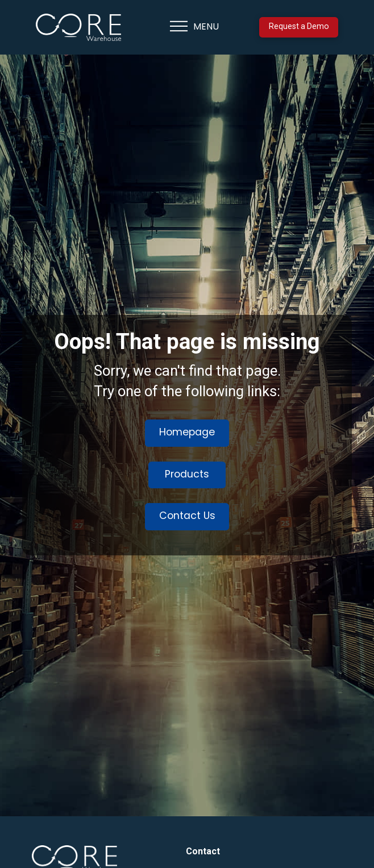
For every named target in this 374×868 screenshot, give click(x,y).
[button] (194, 27)
